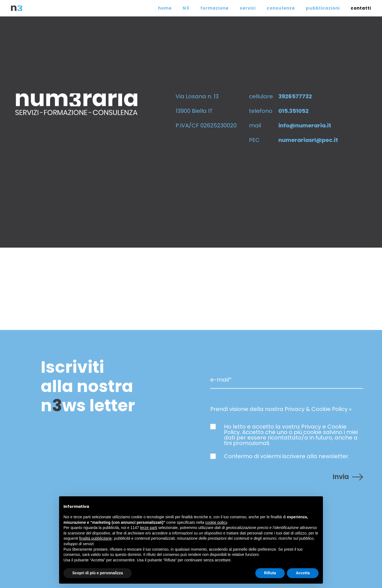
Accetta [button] (303, 573)
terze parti (149, 528)
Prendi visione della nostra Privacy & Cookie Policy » (281, 409)
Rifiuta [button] (270, 573)
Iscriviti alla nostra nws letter (88, 386)
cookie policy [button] (216, 522)
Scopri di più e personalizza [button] (98, 573)
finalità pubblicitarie (95, 538)
